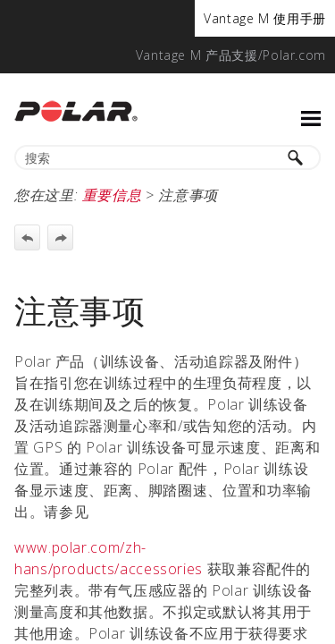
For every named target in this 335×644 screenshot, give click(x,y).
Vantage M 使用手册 (265, 18)
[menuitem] (265, 18)
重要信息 (112, 195)
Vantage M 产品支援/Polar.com (231, 55)
